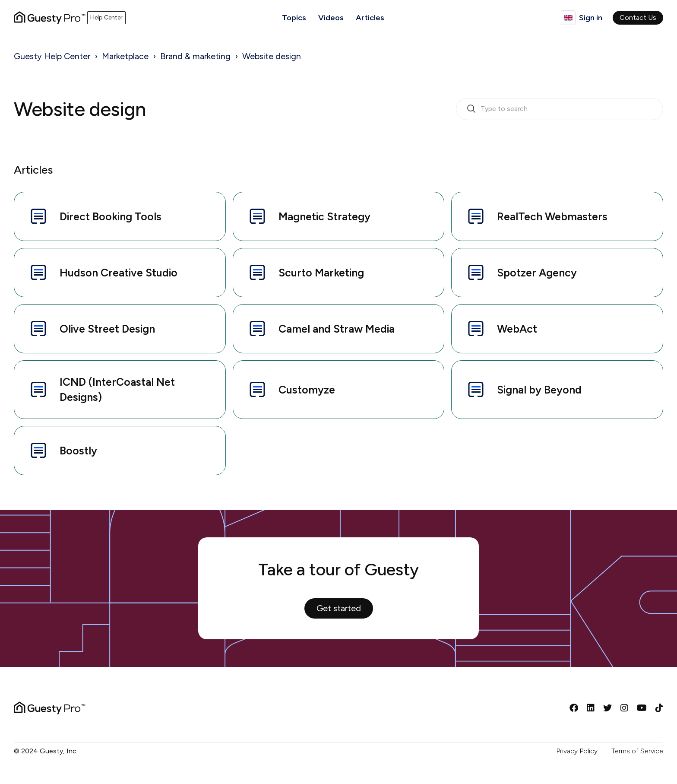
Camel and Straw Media (321, 329)
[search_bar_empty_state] (560, 109)
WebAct (501, 329)
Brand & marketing (195, 56)
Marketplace (125, 56)
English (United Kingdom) (568, 18)
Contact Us (638, 17)
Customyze (291, 390)
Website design (272, 56)
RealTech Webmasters (536, 216)
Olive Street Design (92, 329)
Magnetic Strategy (309, 216)
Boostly (63, 451)
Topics (294, 18)
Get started (339, 608)
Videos (331, 18)
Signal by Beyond (524, 390)
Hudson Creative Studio (103, 273)
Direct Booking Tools (95, 216)
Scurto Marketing (305, 273)
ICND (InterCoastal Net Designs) (101, 389)
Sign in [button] (591, 18)
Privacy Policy (577, 751)
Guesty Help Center (52, 56)
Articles (370, 18)
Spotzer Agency (521, 273)
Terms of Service (637, 751)
